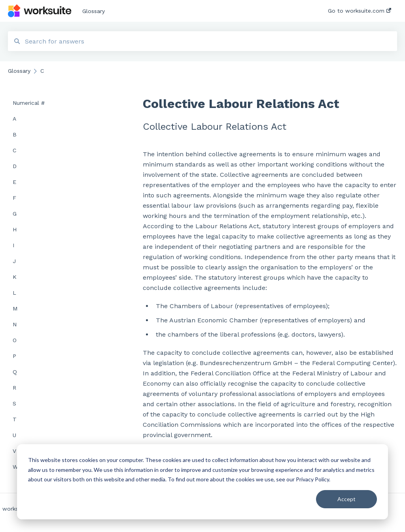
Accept (346, 499)
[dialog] (202, 482)
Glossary (94, 11)
